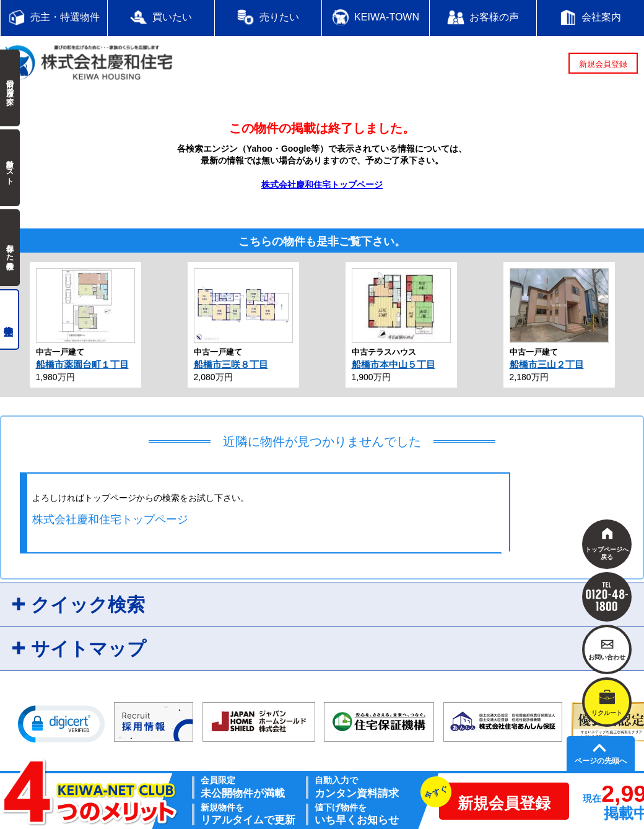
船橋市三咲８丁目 (231, 364)
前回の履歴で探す (10, 88)
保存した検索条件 (10, 248)
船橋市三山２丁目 (547, 364)
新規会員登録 (603, 64)
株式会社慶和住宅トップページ (322, 184)
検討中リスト (10, 168)
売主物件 (10, 319)
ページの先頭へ (601, 761)
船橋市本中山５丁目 (394, 364)
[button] (61, 723)
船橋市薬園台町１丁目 (82, 364)
